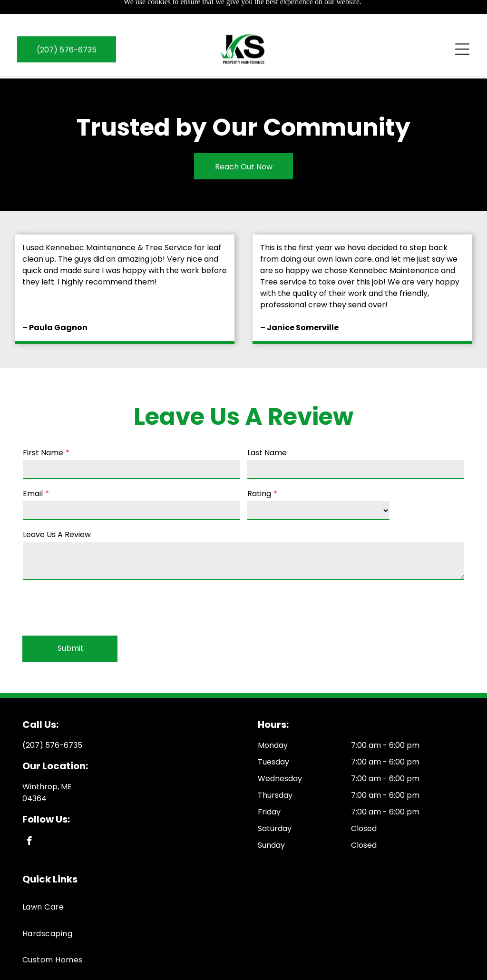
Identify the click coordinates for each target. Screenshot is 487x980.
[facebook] (29, 818)
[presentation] (95, 583)
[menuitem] (244, 883)
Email (33, 470)
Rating (259, 470)
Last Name (267, 429)
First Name (43, 429)
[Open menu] (462, 27)
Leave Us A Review (57, 511)
